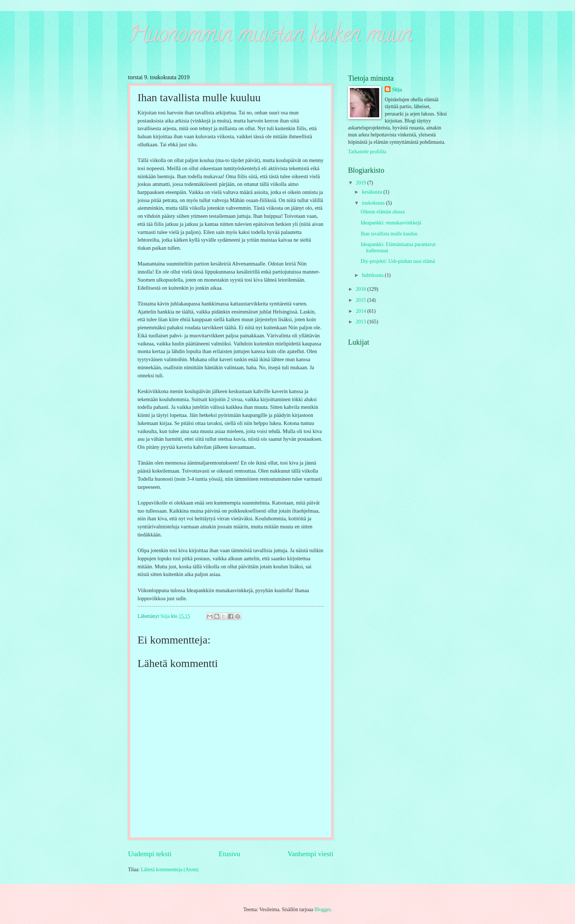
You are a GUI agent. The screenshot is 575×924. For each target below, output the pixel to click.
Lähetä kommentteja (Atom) (170, 870)
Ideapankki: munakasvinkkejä (391, 223)
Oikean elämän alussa (382, 212)
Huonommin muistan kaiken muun (270, 36)
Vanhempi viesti (310, 854)
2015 (361, 300)
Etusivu (229, 854)
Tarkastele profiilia (367, 152)
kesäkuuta (373, 192)
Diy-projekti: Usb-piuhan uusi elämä (398, 261)
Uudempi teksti (150, 854)
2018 (361, 289)
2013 (361, 322)
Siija (397, 90)
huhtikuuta (373, 275)
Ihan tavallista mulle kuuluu (389, 234)
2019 (361, 183)
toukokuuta (374, 203)
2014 (361, 311)
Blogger (322, 910)
